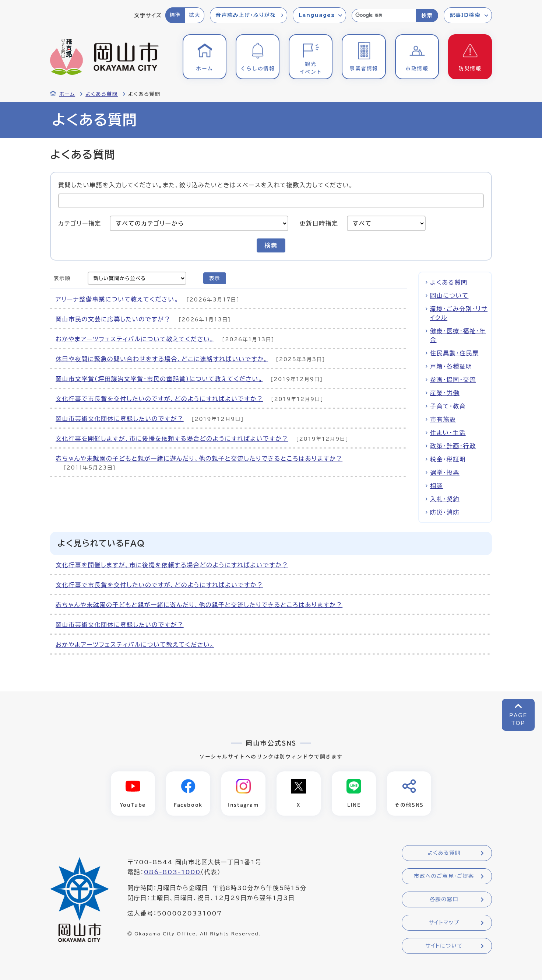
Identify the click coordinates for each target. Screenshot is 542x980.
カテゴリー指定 (80, 223)
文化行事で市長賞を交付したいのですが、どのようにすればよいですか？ (159, 399)
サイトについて (444, 946)
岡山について (449, 296)
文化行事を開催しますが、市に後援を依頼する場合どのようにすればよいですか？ (172, 439)
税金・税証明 (448, 459)
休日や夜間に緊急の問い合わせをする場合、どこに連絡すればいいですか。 (162, 359)
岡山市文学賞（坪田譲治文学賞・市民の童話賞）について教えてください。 (159, 379)
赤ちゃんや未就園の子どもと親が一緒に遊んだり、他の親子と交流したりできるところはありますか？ (199, 458)
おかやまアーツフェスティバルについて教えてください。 (135, 339)
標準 (175, 15)
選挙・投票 (445, 472)
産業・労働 (445, 393)
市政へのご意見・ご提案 (444, 876)
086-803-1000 (172, 872)
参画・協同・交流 (453, 380)
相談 (437, 486)
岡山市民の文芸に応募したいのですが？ (113, 319)
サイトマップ (444, 923)
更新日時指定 (319, 223)
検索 (427, 15)
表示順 (62, 278)
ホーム (67, 94)
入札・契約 (445, 499)
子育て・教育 (448, 406)
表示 (215, 278)
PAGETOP (518, 719)
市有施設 (443, 419)
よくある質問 (102, 94)
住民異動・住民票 (455, 353)
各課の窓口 (444, 900)
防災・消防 (445, 512)
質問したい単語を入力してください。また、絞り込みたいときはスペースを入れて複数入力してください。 (206, 185)
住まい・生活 (448, 433)
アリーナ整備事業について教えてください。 (117, 299)
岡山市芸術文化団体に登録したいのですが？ (120, 419)
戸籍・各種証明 (451, 366)
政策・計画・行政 (453, 446)
